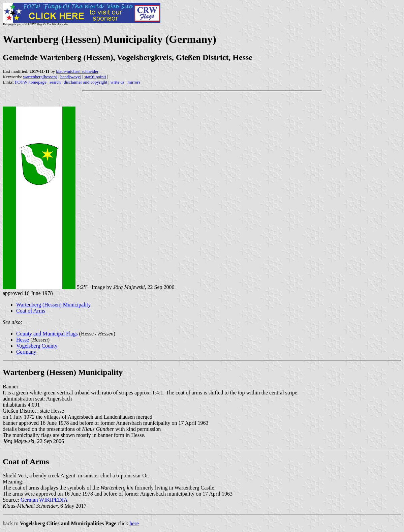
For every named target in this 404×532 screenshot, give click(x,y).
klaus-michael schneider (77, 71)
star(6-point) (95, 77)
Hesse (23, 340)
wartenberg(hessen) (40, 77)
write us (118, 82)
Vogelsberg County (37, 346)
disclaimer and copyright (85, 82)
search (55, 82)
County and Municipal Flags (47, 334)
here (134, 523)
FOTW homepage (30, 82)
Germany (26, 352)
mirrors (134, 82)
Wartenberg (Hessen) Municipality (53, 305)
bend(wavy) (71, 77)
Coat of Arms (31, 311)
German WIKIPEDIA (44, 500)
